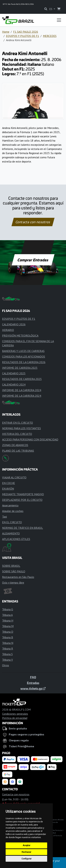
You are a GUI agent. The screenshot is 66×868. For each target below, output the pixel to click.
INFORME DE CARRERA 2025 (20, 368)
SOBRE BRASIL (11, 566)
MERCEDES (50, 36)
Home (6, 32)
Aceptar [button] (26, 845)
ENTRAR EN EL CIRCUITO (18, 423)
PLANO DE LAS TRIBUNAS (18, 451)
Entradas (33, 683)
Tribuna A (7, 615)
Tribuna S (7, 654)
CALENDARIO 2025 (14, 373)
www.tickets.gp (33, 688)
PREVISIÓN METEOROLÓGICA (20, 336)
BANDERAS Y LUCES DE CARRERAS (23, 351)
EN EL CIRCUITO (12, 522)
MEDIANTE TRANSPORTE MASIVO (23, 494)
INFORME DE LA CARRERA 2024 (22, 390)
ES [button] (51, 9)
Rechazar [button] (26, 852)
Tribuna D (8, 632)
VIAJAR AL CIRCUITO (14, 477)
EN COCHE (9, 483)
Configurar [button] (26, 859)
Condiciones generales (15, 714)
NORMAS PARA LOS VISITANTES (21, 428)
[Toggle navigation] (59, 20)
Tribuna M (8, 626)
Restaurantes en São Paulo (18, 577)
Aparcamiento (10, 505)
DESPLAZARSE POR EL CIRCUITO (22, 500)
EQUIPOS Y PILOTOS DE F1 (23, 36)
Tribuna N (8, 643)
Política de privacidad (15, 718)
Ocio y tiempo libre (13, 583)
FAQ (33, 677)
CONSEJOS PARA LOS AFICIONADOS (24, 357)
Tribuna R (8, 648)
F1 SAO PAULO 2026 (26, 32)
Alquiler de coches (13, 511)
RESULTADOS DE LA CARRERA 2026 (24, 362)
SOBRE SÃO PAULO (14, 571)
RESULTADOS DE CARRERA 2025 (22, 379)
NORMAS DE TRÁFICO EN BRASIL (23, 528)
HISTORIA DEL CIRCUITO (17, 434)
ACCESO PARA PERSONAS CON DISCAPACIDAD (30, 439)
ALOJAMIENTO (11, 533)
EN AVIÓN (8, 489)
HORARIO (8, 330)
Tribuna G (8, 609)
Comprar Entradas (33, 260)
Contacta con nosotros (33, 222)
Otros (6, 665)
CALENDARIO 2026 (14, 324)
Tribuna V (7, 660)
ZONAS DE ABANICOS (15, 445)
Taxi (4, 517)
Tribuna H (8, 620)
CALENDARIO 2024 (14, 384)
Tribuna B (8, 637)
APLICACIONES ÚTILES (16, 539)
